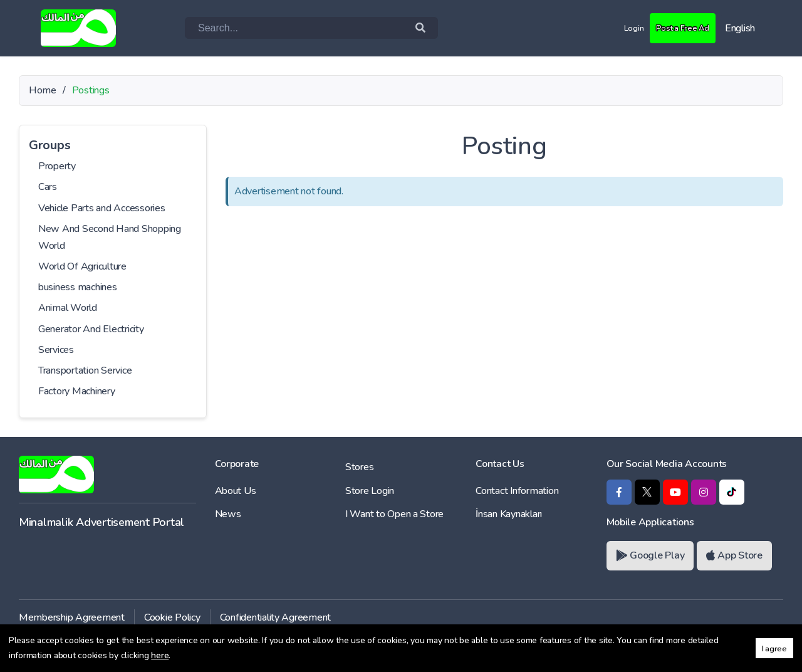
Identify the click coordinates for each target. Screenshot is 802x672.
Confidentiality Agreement (276, 617)
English (740, 28)
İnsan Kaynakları (509, 514)
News (228, 514)
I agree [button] (774, 648)
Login (621, 28)
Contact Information (517, 491)
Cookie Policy (172, 617)
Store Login (370, 491)
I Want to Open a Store (394, 514)
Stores (359, 467)
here (160, 655)
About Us (236, 491)
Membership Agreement (72, 617)
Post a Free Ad (676, 28)
